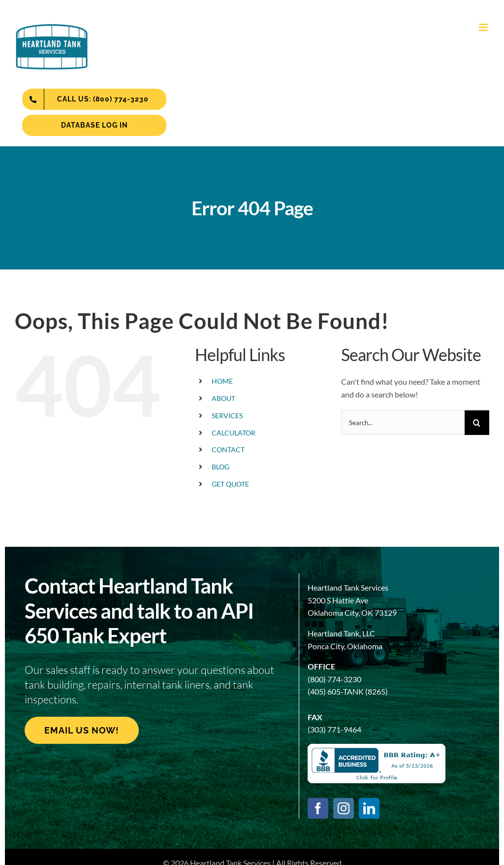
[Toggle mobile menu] (484, 27)
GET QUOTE (230, 484)
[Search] (477, 423)
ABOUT (223, 398)
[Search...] (403, 423)
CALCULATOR (234, 433)
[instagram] (344, 808)
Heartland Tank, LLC (341, 633)
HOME (222, 381)
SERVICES (227, 416)
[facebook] (318, 808)
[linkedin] (369, 808)
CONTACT (228, 449)
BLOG (220, 467)
